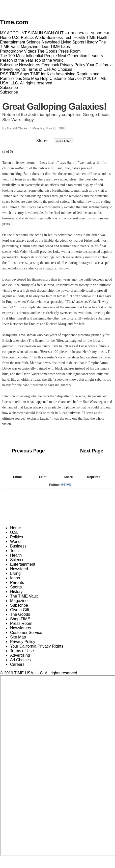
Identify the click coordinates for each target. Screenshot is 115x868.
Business (18, 552)
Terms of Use (39, 69)
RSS (4, 74)
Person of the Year (17, 60)
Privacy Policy (73, 65)
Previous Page (28, 451)
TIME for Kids (42, 74)
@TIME (66, 490)
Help (44, 78)
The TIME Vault (24, 602)
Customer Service (66, 78)
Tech (14, 556)
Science (17, 565)
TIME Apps (19, 74)
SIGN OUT (54, 33)
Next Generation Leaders (80, 56)
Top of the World (49, 60)
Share (42, 141)
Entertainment (23, 570)
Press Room (21, 629)
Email (15, 482)
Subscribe (9, 65)
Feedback (50, 65)
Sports (16, 593)
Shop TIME (20, 624)
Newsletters (30, 65)
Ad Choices (64, 69)
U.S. (14, 538)
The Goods (20, 620)
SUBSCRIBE (80, 33)
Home (16, 533)
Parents (17, 588)
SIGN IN (36, 33)
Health (16, 561)
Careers (17, 670)
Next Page (92, 451)
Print (40, 482)
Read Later (64, 141)
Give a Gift (20, 615)
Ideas (15, 584)
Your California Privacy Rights (37, 652)
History (16, 597)
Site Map (31, 78)
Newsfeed (19, 574)
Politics (17, 543)
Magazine (19, 606)
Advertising (65, 74)
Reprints (91, 482)
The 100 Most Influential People (28, 56)
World (15, 547)
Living (15, 579)
